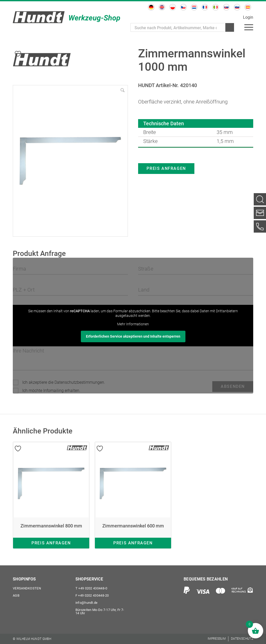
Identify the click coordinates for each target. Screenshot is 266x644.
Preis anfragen (166, 168)
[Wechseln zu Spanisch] (248, 7)
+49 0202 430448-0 (91, 588)
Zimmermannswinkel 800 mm (51, 526)
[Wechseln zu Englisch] (162, 7)
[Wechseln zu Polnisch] (173, 7)
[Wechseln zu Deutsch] (151, 7)
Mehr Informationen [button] (133, 324)
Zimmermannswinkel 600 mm (133, 526)
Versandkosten (27, 588)
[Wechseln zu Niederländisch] (194, 7)
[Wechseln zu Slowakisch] (226, 7)
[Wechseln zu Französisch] (205, 7)
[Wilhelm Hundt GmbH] (66, 17)
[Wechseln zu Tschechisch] (183, 7)
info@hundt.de (87, 603)
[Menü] (249, 27)
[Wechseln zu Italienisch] (216, 7)
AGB (16, 595)
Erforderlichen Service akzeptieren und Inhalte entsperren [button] (133, 336)
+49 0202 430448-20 (92, 595)
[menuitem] (249, 27)
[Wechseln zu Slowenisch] (237, 7)
